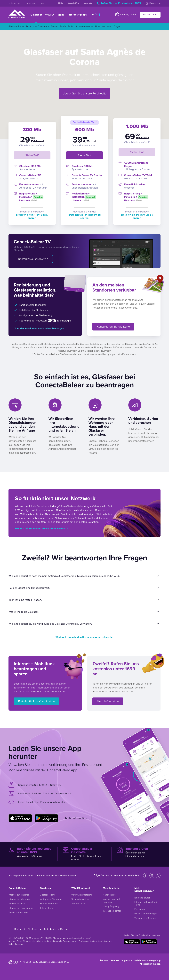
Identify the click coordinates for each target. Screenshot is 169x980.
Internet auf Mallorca (19, 895)
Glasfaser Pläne (16, 26)
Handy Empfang (111, 906)
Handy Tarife (109, 895)
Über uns (103, 960)
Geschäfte (73, 3)
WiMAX (50, 15)
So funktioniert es (84, 26)
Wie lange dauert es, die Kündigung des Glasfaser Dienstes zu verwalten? (50, 624)
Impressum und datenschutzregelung (141, 960)
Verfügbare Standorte (51, 899)
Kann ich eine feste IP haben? (25, 600)
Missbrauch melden (150, 964)
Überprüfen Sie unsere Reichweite (84, 93)
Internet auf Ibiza (17, 904)
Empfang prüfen (126, 14)
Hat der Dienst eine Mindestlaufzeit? (29, 588)
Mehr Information (108, 701)
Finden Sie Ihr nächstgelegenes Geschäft (84, 854)
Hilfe (61, 3)
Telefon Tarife (66, 26)
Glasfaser (36, 15)
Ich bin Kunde (150, 15)
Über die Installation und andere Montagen (39, 329)
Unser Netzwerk (103, 26)
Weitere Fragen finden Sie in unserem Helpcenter (85, 637)
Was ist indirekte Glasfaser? (24, 612)
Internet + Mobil (77, 15)
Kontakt (88, 3)
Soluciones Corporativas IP (52, 962)
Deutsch (153, 3)
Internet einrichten (112, 911)
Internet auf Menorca (19, 899)
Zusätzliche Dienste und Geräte (42, 26)
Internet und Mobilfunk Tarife (146, 904)
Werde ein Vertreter (18, 912)
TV (95, 15)
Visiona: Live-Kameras (145, 918)
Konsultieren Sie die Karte (113, 327)
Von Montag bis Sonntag (30, 852)
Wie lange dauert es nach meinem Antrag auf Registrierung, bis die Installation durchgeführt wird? (64, 576)
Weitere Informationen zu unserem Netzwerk (41, 529)
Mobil (61, 15)
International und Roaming (111, 901)
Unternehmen (15, 3)
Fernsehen (140, 909)
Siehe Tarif (32, 155)
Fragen (117, 26)
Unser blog (31, 3)
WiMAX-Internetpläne (82, 895)
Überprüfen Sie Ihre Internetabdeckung (139, 852)
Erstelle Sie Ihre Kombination (36, 701)
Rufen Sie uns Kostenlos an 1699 (119, 3)
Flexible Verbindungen (146, 914)
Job (42, 3)
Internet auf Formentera (20, 908)
